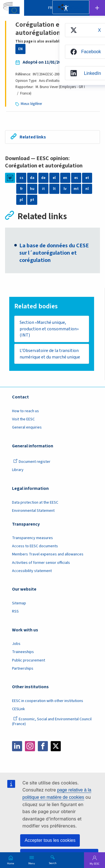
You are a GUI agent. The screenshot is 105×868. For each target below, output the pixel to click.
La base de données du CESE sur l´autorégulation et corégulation (54, 253)
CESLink (18, 709)
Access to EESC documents (35, 546)
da (32, 178)
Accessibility (66, 8)
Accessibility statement (32, 571)
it (43, 189)
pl (21, 200)
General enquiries (27, 427)
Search (53, 863)
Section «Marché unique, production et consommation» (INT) (49, 329)
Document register (32, 462)
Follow (97, 8)
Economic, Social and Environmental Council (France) (52, 722)
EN (20, 49)
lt (54, 189)
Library (18, 470)
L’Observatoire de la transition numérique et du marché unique (50, 354)
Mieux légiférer (31, 104)
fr (21, 189)
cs (21, 178)
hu (32, 189)
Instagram (30, 746)
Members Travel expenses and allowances (48, 555)
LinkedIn (17, 746)
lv (65, 189)
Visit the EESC (23, 419)
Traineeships (23, 652)
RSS (15, 611)
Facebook (43, 746)
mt (76, 189)
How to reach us (25, 411)
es (76, 178)
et (87, 178)
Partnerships (23, 669)
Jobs (16, 644)
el (54, 178)
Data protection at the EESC (35, 503)
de (43, 178)
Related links (33, 137)
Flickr (81, 746)
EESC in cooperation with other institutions (48, 701)
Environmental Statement (33, 511)
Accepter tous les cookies (50, 840)
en (65, 178)
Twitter (56, 746)
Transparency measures (32, 538)
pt (32, 200)
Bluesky (69, 746)
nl (87, 189)
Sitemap (19, 603)
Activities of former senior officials (41, 563)
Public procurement (29, 660)
